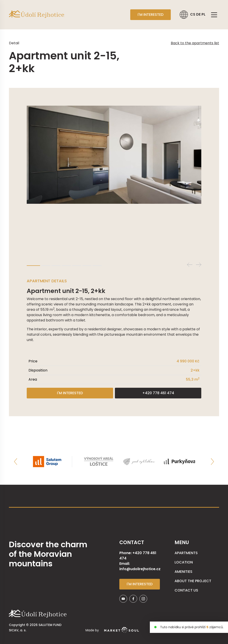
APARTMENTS (186, 553)
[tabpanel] (114, 155)
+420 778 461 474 (158, 393)
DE (199, 14)
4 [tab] (66, 266)
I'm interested (151, 15)
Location (184, 562)
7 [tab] (97, 266)
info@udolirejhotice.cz (140, 569)
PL (204, 14)
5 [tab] (77, 266)
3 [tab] (56, 266)
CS (193, 14)
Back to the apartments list (195, 43)
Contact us (186, 590)
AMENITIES (183, 572)
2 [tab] (46, 266)
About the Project (193, 581)
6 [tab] (87, 266)
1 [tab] (33, 266)
